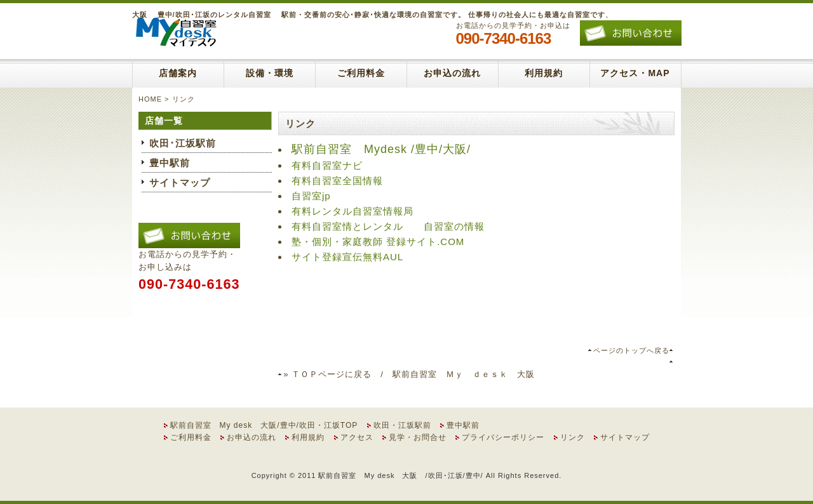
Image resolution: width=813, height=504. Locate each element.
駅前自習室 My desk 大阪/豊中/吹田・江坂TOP (264, 425)
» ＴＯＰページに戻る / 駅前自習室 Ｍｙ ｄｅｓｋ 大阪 (409, 374)
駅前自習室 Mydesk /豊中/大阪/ (381, 149)
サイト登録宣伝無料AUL (347, 257)
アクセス (357, 437)
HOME (150, 99)
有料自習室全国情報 (337, 181)
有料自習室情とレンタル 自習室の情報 (388, 226)
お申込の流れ (452, 73)
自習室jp (311, 196)
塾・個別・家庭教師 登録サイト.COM (378, 242)
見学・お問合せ (418, 437)
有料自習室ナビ (327, 165)
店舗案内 (178, 73)
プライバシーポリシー (503, 437)
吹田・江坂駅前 (402, 425)
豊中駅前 (170, 163)
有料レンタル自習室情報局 (353, 211)
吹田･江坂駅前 (183, 143)
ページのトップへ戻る (631, 350)
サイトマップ (180, 182)
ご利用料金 (361, 73)
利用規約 (544, 73)
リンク (573, 437)
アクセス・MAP (635, 73)
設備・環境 (270, 73)
